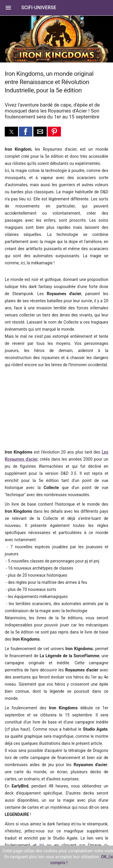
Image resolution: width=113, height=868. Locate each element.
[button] (56, 8)
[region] (44, 408)
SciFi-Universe (39, 8)
